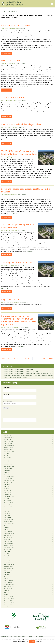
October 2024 (8, 450)
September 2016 (9, 568)
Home (3, 636)
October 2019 (8, 521)
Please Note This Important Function (16, 378)
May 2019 (7, 527)
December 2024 (9, 446)
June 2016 (7, 574)
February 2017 (9, 560)
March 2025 (8, 440)
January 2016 (8, 582)
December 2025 (9, 437)
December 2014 (9, 599)
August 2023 (8, 468)
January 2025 (8, 444)
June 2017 (7, 554)
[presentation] (16, 414)
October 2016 (8, 566)
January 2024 (8, 460)
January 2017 (8, 562)
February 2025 (9, 442)
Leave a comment (21, 64)
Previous (5, 359)
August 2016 (8, 570)
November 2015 (9, 584)
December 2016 (9, 564)
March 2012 (8, 607)
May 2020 (7, 513)
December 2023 (9, 462)
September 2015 (9, 586)
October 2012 (8, 605)
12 (37, 359)
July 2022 (7, 484)
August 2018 (8, 538)
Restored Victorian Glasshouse (16, 26)
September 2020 (9, 509)
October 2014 (8, 601)
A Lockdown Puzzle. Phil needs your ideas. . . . (23, 124)
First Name (6, 388)
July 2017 (7, 552)
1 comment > (21, 230)
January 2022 (8, 493)
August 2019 (8, 525)
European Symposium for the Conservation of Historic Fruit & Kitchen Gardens (28, 376)
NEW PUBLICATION (11, 61)
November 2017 (9, 546)
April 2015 (7, 593)
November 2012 (9, 603)
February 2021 (9, 503)
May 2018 (7, 540)
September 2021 (9, 497)
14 (44, 359)
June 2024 (7, 454)
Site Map (41, 636)
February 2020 (9, 519)
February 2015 (9, 597)
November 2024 (9, 448)
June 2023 (7, 470)
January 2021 (8, 505)
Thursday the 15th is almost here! (17, 262)
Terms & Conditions (20, 636)
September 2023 (9, 466)
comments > (23, 29)
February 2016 (9, 580)
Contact (9, 636)
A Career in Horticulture (13, 97)
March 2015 (8, 595)
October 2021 (8, 495)
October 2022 (8, 478)
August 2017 (8, 550)
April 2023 (7, 474)
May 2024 (7, 456)
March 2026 (8, 435)
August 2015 (8, 588)
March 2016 (8, 578)
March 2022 (8, 490)
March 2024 (8, 458)
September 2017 (9, 548)
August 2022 (8, 482)
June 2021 (7, 499)
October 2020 (8, 507)
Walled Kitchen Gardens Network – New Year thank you (21, 371)
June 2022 (7, 486)
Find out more (7, 53)
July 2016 (7, 572)
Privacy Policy (32, 636)
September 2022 (9, 480)
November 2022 (9, 476)
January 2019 (8, 531)
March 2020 (8, 517)
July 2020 (7, 511)
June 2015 (7, 591)
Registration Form (10, 299)
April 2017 (7, 556)
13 (41, 359)
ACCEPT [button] (32, 642)
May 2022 (7, 488)
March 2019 (8, 529)
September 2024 (9, 452)
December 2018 (9, 533)
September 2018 (9, 535)
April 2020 (7, 515)
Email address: (7, 401)
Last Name (6, 394)
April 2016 (7, 576)
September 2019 (9, 523)
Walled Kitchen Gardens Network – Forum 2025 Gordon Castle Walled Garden (28, 373)
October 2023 (8, 464)
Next (51, 359)
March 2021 (8, 501)
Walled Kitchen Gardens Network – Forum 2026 (19, 369)
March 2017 (8, 558)
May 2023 (7, 472)
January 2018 (8, 542)
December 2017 (9, 544)
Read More (39, 642)
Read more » (30, 49)
